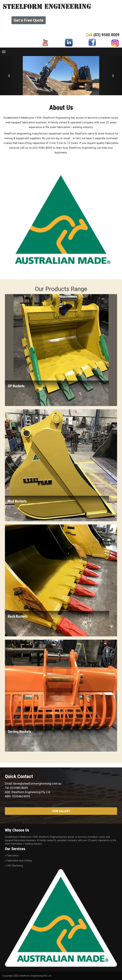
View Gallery (61, 811)
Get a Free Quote (29, 20)
